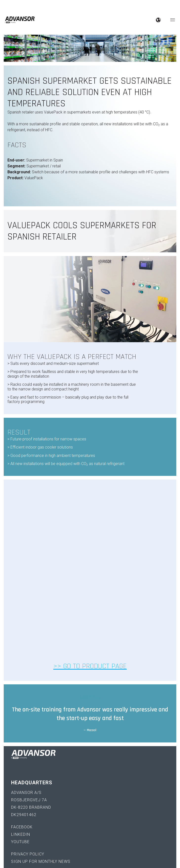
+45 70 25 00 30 (27, 810)
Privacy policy (28, 774)
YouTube (20, 762)
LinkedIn (21, 754)
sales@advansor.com (36, 818)
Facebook (22, 747)
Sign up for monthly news (41, 781)
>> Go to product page (90, 586)
